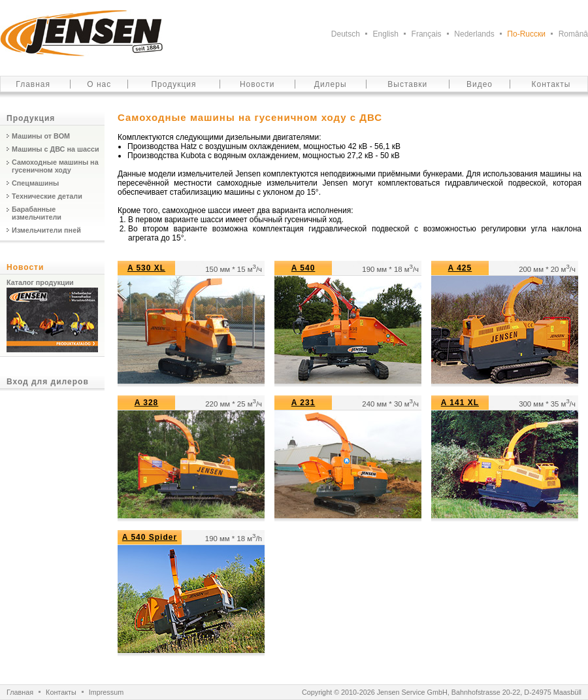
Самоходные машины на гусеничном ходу (55, 166)
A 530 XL (146, 268)
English (386, 34)
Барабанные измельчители (37, 213)
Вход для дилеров (48, 382)
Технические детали (47, 196)
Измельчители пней (46, 230)
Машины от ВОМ (41, 136)
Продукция (173, 84)
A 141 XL (460, 403)
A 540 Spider (150, 537)
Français (427, 34)
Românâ (573, 34)
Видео (480, 84)
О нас (99, 84)
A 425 (460, 268)
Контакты (551, 84)
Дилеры (331, 84)
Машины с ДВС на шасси (56, 149)
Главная (33, 84)
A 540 (303, 268)
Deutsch (346, 34)
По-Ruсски (526, 34)
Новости (257, 84)
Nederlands (474, 34)
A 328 (147, 403)
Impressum (106, 692)
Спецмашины (35, 183)
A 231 (303, 403)
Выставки (407, 84)
